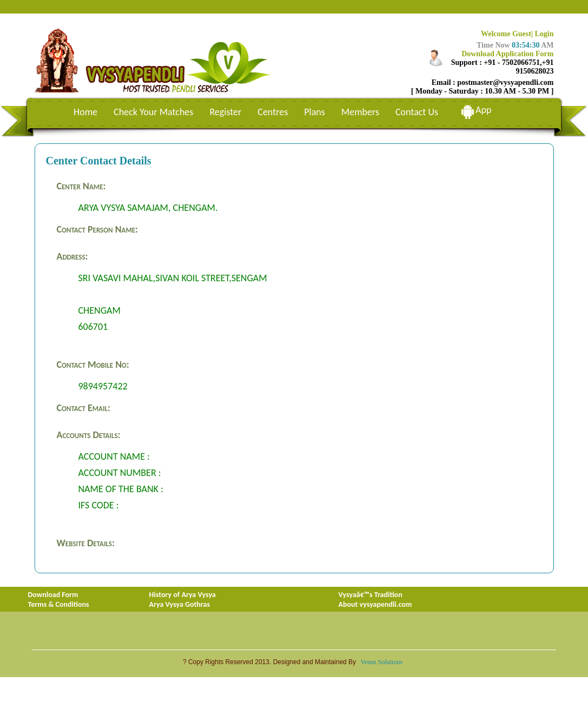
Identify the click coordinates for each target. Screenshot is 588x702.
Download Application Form (507, 54)
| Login (543, 34)
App (483, 110)
